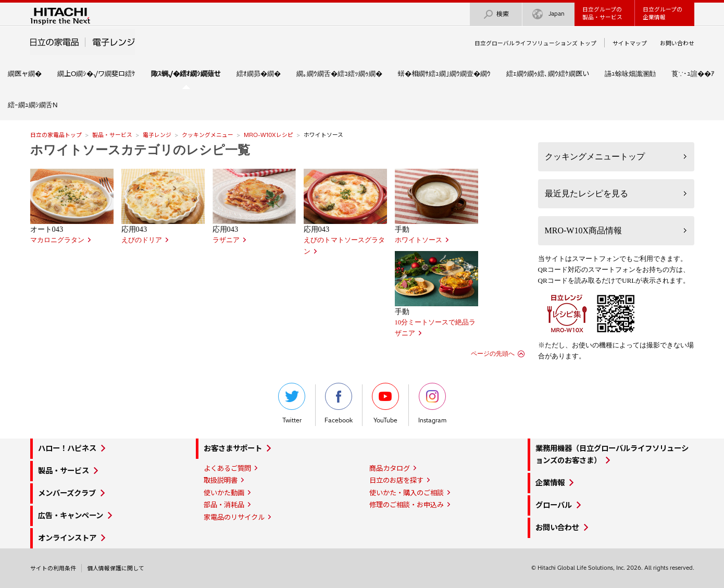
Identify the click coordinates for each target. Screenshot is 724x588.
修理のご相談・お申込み (407, 505)
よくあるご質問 (227, 468)
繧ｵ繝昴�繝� (259, 73)
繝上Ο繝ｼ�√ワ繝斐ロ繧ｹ (96, 73)
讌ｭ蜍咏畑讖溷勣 (630, 73)
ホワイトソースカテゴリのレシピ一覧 (140, 150)
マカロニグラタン (57, 240)
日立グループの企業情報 (663, 13)
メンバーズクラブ (67, 493)
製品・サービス (112, 135)
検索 (496, 14)
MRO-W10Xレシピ (269, 135)
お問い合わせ (677, 43)
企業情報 (550, 483)
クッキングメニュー (208, 135)
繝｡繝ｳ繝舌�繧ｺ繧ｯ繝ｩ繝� (339, 73)
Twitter (292, 403)
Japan (548, 14)
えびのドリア (142, 240)
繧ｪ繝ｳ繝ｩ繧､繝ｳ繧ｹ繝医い (548, 73)
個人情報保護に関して (116, 568)
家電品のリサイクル (234, 517)
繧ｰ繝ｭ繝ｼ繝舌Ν (33, 105)
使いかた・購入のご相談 (407, 493)
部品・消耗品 (224, 505)
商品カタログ (390, 468)
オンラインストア (67, 538)
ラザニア (226, 240)
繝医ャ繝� (25, 73)
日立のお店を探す (396, 480)
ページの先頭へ (493, 354)
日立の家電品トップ (56, 135)
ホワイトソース (419, 240)
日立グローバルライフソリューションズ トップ (535, 43)
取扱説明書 (221, 480)
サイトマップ (630, 43)
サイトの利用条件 (53, 568)
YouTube (385, 403)
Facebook (339, 403)
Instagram (432, 403)
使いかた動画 (224, 493)
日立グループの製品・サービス (602, 13)
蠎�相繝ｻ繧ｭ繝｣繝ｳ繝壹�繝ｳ (444, 73)
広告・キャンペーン (71, 516)
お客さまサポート (233, 448)
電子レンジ (157, 135)
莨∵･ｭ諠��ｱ (693, 73)
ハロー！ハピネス (67, 448)
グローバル (554, 505)
